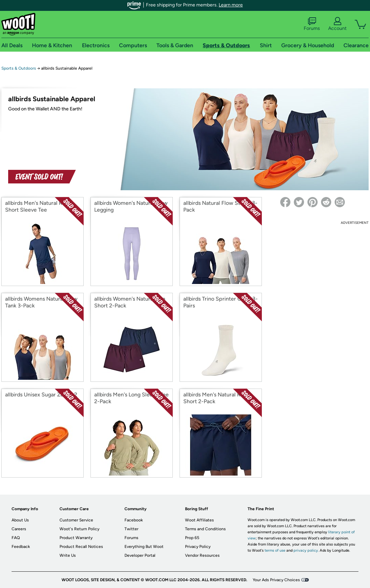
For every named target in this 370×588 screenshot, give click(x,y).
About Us (20, 520)
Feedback (21, 547)
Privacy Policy (198, 547)
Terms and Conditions (205, 529)
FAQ (16, 538)
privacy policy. (306, 550)
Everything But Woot (144, 547)
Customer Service (76, 520)
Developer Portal (140, 555)
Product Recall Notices (81, 547)
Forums (312, 24)
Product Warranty (76, 538)
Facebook (134, 520)
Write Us (68, 555)
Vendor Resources (202, 555)
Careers (19, 529)
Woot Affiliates (199, 520)
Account (337, 24)
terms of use (275, 550)
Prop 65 (192, 538)
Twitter (131, 529)
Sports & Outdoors (19, 68)
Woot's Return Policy (79, 529)
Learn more (231, 5)
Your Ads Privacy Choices (276, 580)
